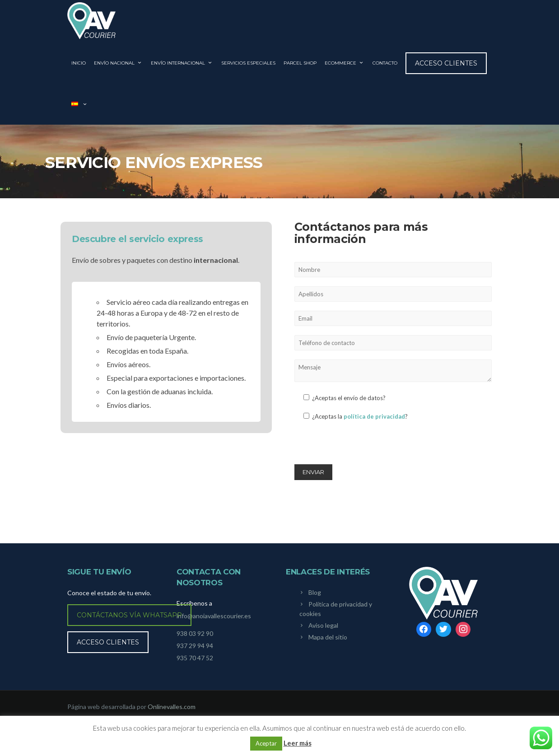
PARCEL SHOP (300, 63)
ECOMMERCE (345, 63)
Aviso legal (323, 625)
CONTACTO (385, 63)
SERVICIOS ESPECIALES (248, 63)
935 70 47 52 (195, 658)
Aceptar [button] (266, 743)
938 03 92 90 (195, 633)
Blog (315, 592)
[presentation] (363, 446)
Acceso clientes (446, 63)
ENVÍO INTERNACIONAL (182, 63)
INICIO (79, 63)
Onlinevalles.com (172, 707)
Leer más (298, 743)
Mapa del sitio (328, 637)
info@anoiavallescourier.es (214, 616)
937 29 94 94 (195, 646)
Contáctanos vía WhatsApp (129, 615)
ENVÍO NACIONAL (118, 63)
